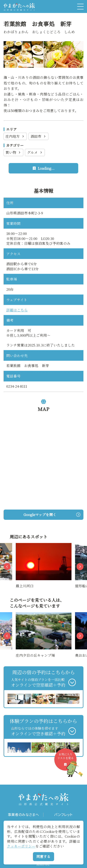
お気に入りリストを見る (67, 762)
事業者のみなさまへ (23, 815)
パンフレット (63, 815)
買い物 (13, 152)
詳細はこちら (17, 310)
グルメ (35, 152)
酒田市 (39, 136)
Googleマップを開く (52, 515)
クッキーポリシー (21, 846)
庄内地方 (15, 136)
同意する (43, 857)
